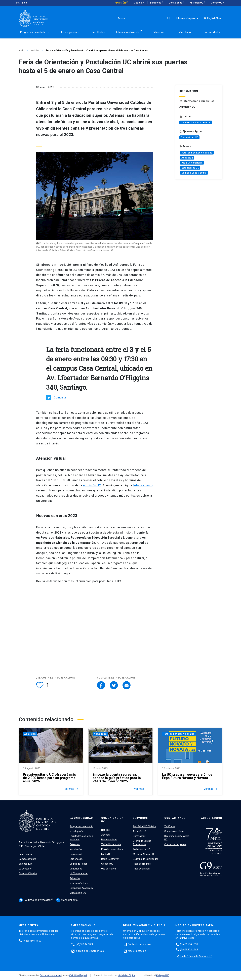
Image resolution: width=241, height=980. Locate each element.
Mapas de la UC (78, 893)
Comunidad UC (189, 137)
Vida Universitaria (192, 163)
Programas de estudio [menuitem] (35, 32)
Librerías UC (139, 836)
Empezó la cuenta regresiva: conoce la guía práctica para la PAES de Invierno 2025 (117, 778)
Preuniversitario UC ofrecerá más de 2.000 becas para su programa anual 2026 (49, 778)
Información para (187, 18)
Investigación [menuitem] (71, 32)
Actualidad (100, 734)
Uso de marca (109, 869)
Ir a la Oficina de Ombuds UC (196, 956)
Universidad (76, 854)
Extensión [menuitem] (160, 32)
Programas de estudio (81, 826)
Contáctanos (175, 818)
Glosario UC (107, 864)
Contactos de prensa (175, 844)
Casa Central (26, 854)
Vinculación (76, 849)
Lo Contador (25, 869)
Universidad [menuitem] (212, 32)
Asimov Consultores (50, 975)
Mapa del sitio (67, 900)
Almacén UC (139, 831)
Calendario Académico (82, 888)
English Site (212, 18)
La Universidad (81, 818)
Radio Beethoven (110, 859)
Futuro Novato (143, 485)
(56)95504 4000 (32, 941)
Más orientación (137, 951)
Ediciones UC (76, 859)
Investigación (77, 831)
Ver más (72, 789)
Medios (139, 3)
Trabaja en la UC (141, 849)
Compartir (60, 398)
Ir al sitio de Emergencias (90, 951)
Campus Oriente (27, 859)
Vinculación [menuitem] (186, 32)
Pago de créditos (142, 864)
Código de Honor (78, 864)
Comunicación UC (112, 820)
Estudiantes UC (190, 168)
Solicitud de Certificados (146, 859)
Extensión (75, 844)
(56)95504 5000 (85, 944)
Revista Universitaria (112, 849)
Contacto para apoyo (140, 944)
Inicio (21, 50)
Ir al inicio (22, 3)
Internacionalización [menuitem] (128, 32)
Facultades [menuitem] (98, 32)
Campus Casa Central (194, 173)
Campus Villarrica (28, 873)
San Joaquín (25, 864)
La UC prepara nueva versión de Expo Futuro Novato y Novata (187, 776)
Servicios (140, 818)
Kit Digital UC (163, 975)
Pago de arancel (141, 869)
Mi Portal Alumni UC (143, 854)
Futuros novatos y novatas (197, 153)
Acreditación (212, 818)
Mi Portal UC (197, 3)
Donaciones (176, 3)
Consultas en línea (174, 831)
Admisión (120, 3)
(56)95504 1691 (189, 944)
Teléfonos (170, 826)
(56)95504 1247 (189, 950)
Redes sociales (109, 840)
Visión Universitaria (111, 844)
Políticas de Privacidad (35, 900)
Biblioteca (156, 3)
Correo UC (218, 3)
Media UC (106, 854)
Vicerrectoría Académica (196, 122)
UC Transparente (79, 873)
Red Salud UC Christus (145, 826)
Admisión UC (92, 485)
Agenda (105, 835)
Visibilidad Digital (78, 975)
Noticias (35, 50)
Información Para (79, 883)
